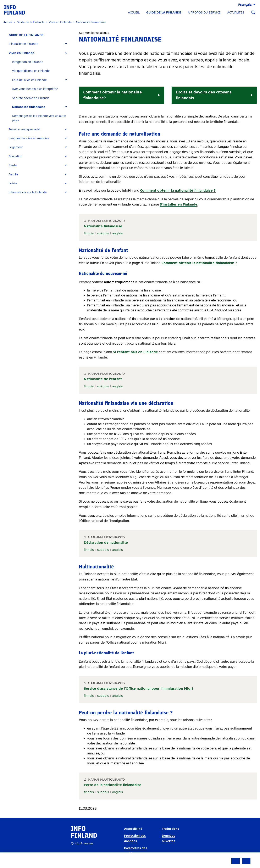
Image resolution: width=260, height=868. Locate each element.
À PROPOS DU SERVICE (204, 13)
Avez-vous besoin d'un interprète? (35, 89)
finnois (89, 233)
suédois (103, 233)
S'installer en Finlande (23, 44)
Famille (13, 174)
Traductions (170, 829)
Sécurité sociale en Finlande (31, 98)
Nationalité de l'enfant (103, 379)
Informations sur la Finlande (28, 192)
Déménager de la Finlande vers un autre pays (39, 118)
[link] (15, 10)
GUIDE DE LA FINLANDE (164, 13)
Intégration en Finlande (28, 62)
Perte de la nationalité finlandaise (113, 785)
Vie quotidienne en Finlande (31, 71)
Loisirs (13, 183)
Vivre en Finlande (21, 53)
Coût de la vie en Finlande (29, 80)
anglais (118, 233)
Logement (16, 147)
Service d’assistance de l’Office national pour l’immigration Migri (138, 689)
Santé (13, 165)
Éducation (15, 156)
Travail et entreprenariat (24, 129)
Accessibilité (133, 829)
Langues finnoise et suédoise (29, 138)
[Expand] (66, 44)
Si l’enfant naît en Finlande (135, 352)
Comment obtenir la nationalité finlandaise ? (178, 190)
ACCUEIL (134, 13)
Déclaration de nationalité (106, 543)
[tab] (40, 44)
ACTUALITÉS (236, 13)
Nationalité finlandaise (29, 107)
